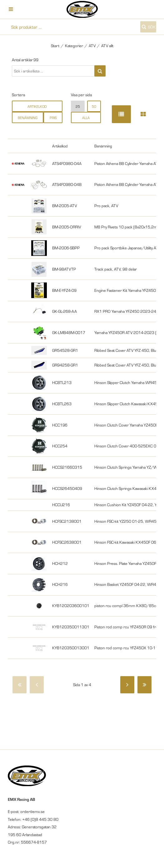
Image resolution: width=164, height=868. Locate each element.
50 (94, 106)
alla (86, 118)
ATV (92, 46)
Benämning (28, 118)
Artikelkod (37, 106)
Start (55, 46)
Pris (53, 118)
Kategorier (74, 46)
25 (78, 106)
